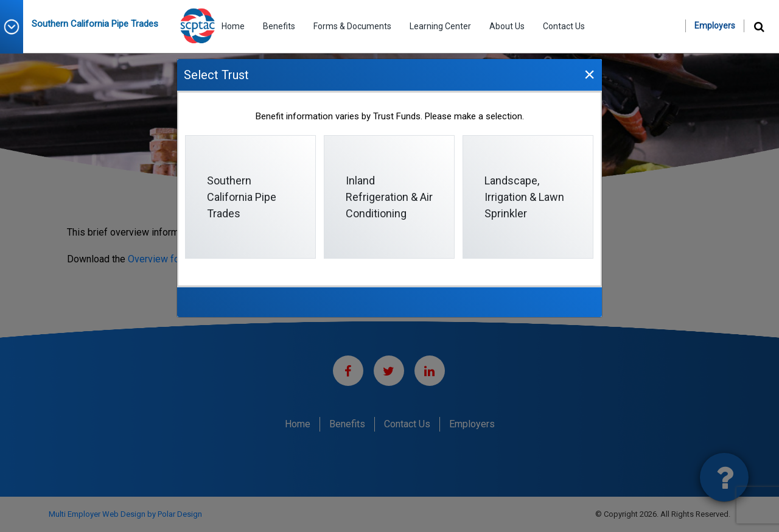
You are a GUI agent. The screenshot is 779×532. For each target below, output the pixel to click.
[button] (16, 27)
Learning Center (440, 26)
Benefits (279, 26)
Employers (715, 26)
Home (233, 26)
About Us (507, 26)
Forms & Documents (352, 26)
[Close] (589, 74)
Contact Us (564, 26)
